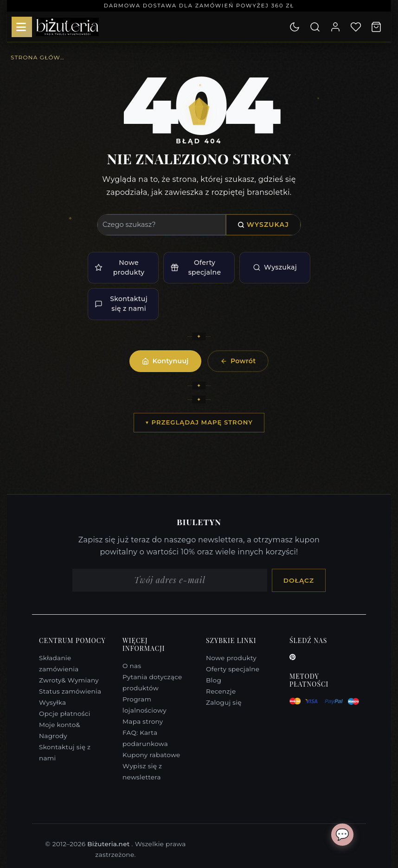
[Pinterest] (292, 657)
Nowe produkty (119, 267)
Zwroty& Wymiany (69, 680)
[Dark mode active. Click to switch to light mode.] (295, 27)
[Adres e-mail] (170, 580)
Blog (214, 680)
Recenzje (221, 691)
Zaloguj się (224, 702)
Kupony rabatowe (151, 755)
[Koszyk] (376, 27)
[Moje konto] (335, 27)
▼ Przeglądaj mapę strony (199, 422)
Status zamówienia (70, 691)
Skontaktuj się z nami (121, 304)
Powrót (238, 361)
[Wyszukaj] (315, 27)
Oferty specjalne (196, 267)
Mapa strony (143, 721)
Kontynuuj (165, 361)
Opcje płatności (65, 714)
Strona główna (39, 57)
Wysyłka (52, 702)
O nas (132, 666)
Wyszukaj (263, 225)
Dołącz (299, 580)
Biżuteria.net (109, 844)
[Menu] (22, 27)
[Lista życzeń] (356, 27)
